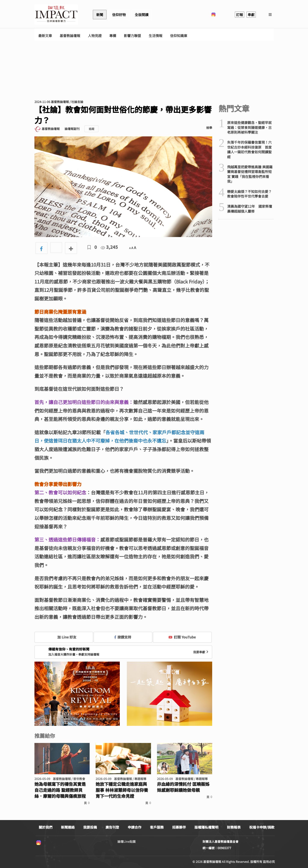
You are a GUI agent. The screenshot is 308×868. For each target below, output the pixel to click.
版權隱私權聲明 (206, 827)
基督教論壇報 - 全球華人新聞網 (56, 15)
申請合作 (135, 827)
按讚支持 (123, 637)
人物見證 (95, 36)
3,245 (109, 247)
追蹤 (92, 129)
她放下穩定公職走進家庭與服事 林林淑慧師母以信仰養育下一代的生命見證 (122, 790)
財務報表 (234, 827)
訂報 (240, 15)
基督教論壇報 (70, 36)
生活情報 (155, 36)
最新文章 (45, 36)
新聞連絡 (68, 827)
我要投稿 (90, 827)
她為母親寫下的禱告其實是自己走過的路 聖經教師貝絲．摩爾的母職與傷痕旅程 (60, 790)
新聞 (100, 15)
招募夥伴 (179, 827)
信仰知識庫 (179, 36)
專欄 (113, 36)
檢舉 (209, 128)
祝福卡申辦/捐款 (262, 827)
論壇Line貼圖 (127, 841)
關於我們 (46, 827)
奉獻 (251, 15)
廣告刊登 (112, 827)
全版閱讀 (142, 15)
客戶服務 (157, 827)
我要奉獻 (201, 652)
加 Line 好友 (64, 637)
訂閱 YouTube (182, 637)
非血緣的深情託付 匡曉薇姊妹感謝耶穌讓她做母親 (183, 787)
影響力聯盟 (132, 36)
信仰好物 (119, 15)
